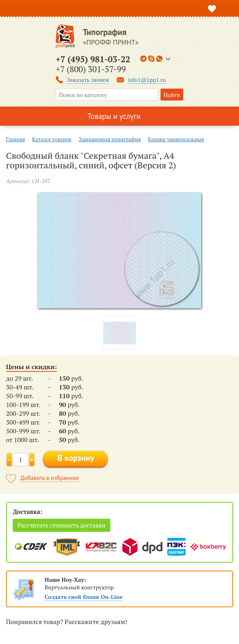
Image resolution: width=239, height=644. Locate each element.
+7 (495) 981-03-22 (93, 59)
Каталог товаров (52, 139)
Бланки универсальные (176, 139)
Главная (16, 139)
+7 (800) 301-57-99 (91, 69)
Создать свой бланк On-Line (84, 597)
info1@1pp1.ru (147, 80)
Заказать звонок (88, 80)
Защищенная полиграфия (110, 139)
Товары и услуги (114, 116)
